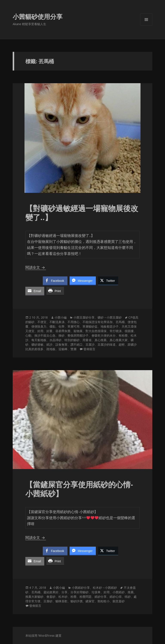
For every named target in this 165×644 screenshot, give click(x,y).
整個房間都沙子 (78, 335)
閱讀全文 (36, 267)
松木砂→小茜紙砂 (105, 588)
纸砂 (128, 597)
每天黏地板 (39, 340)
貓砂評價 (76, 601)
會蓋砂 (51, 597)
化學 (61, 326)
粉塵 (73, 597)
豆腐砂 (48, 601)
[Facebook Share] (55, 281)
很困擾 (129, 331)
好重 (49, 331)
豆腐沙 (90, 344)
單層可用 (73, 326)
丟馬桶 (120, 322)
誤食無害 (61, 344)
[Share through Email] (35, 291)
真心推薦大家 (119, 340)
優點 (52, 326)
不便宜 (42, 322)
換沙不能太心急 (45, 335)
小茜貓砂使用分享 (38, 16)
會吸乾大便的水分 (104, 335)
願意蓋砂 (119, 601)
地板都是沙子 (110, 326)
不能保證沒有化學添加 (98, 322)
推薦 (131, 592)
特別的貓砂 (72, 340)
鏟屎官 (90, 601)
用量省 (87, 340)
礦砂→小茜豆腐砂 (110, 317)
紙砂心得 (116, 597)
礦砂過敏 (37, 344)
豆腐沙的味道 (107, 344)
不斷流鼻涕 (57, 322)
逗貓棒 (63, 349)
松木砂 (63, 597)
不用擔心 (73, 322)
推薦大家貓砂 (34, 597)
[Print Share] (55, 291)
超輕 (122, 344)
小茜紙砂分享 (81, 588)
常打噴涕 (116, 331)
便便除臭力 (39, 326)
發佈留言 (89, 349)
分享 (64, 592)
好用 (40, 331)
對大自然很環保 (96, 331)
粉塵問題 (86, 597)
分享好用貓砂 (79, 592)
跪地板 (51, 349)
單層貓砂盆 (90, 326)
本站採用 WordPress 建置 (43, 636)
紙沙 (49, 344)
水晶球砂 (55, 340)
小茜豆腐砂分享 (84, 317)
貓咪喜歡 (61, 601)
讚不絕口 (76, 344)
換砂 (61, 335)
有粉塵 (123, 335)
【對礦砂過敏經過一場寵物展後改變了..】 (82, 213)
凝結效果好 (51, 592)
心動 (28, 335)
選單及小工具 (146, 25)
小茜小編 (61, 317)
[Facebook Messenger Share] (83, 281)
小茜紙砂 (119, 592)
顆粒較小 (104, 601)
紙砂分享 (101, 597)
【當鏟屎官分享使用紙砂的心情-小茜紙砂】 (79, 489)
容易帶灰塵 (63, 331)
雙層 (73, 349)
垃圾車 (96, 592)
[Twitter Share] (108, 281)
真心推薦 (101, 340)
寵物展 (78, 331)
